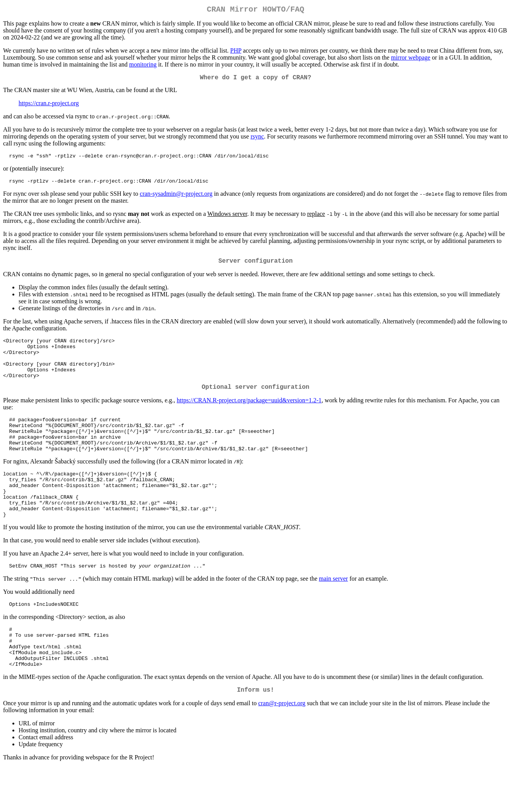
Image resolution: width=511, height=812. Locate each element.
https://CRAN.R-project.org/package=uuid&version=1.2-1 (249, 417)
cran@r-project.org (282, 748)
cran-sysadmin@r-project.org (176, 199)
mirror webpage (411, 59)
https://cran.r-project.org (49, 106)
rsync (257, 139)
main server (333, 613)
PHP (236, 52)
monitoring (143, 66)
